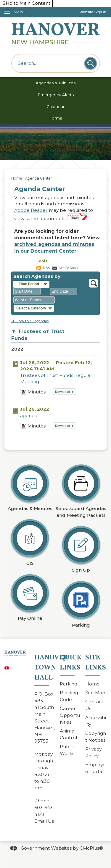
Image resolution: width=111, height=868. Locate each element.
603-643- (44, 808)
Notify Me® (68, 268)
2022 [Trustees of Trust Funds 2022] (17, 349)
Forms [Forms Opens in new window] (55, 118)
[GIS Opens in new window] (30, 541)
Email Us (44, 821)
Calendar (55, 107)
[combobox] (27, 291)
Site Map (95, 693)
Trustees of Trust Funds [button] (38, 335)
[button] (91, 63)
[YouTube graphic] (7, 667)
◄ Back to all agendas (30, 321)
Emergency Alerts (56, 95)
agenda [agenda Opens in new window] (29, 416)
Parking (69, 684)
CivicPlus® (91, 848)
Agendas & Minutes (55, 83)
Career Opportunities (70, 715)
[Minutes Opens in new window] (23, 393)
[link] (93, 12)
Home (17, 178)
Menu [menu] (19, 12)
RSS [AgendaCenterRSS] (46, 268)
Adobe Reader (31, 210)
